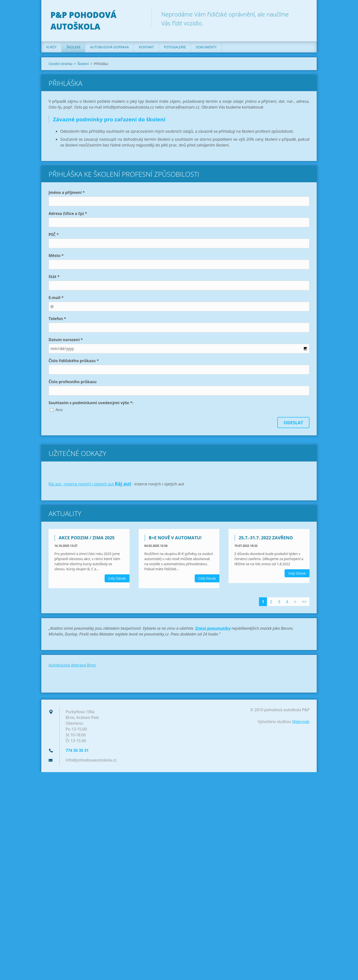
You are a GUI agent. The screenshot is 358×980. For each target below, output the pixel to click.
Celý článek (117, 580)
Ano (59, 411)
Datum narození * (66, 341)
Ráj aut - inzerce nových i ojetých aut (82, 485)
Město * (56, 257)
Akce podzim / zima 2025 (87, 539)
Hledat (304, 14)
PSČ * (54, 236)
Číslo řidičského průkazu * (74, 362)
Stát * (54, 278)
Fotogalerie (175, 48)
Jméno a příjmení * (67, 194)
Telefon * (57, 320)
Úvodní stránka (61, 65)
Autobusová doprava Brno (72, 666)
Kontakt (146, 48)
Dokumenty (206, 48)
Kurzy (51, 48)
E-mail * (56, 299)
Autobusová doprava (109, 48)
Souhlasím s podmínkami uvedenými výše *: (91, 404)
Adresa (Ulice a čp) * (68, 215)
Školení (73, 48)
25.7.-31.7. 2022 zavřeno (266, 539)
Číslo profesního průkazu (73, 383)
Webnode (301, 723)
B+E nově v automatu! (175, 539)
